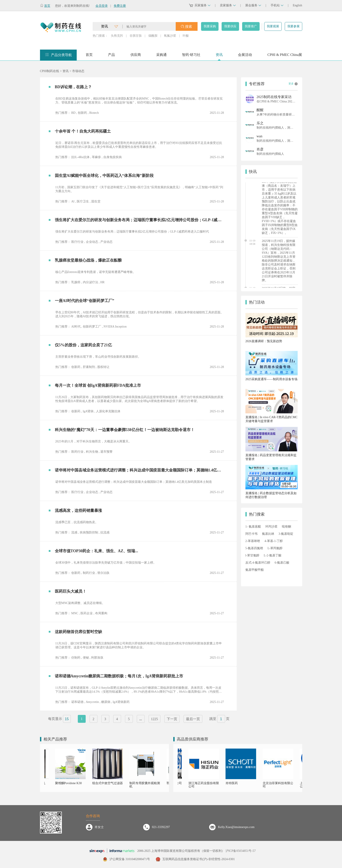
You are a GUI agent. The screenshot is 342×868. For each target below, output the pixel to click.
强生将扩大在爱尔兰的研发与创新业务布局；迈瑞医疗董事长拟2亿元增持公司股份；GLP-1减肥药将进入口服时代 (139, 220)
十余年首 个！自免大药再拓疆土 (83, 131)
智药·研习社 (191, 56)
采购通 (161, 56)
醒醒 (260, 110)
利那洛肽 (97, 658)
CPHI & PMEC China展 (285, 56)
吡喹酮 (286, 527)
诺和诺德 (77, 702)
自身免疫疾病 (113, 157)
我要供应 (230, 26)
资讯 (219, 56)
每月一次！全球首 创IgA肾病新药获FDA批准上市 (98, 385)
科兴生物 (92, 452)
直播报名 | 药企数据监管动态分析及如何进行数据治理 (271, 495)
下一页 (172, 719)
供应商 (136, 56)
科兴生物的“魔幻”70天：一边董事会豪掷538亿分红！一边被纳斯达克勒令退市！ (125, 430)
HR (102, 282)
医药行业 (77, 452)
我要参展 (293, 26)
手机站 (277, 5)
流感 (74, 532)
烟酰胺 (153, 36)
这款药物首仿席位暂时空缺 (78, 632)
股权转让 (103, 367)
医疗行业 (77, 242)
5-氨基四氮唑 (254, 548)
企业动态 (92, 242)
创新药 (82, 113)
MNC (75, 613)
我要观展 (273, 26)
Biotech (94, 113)
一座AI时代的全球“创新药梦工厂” (85, 301)
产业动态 (106, 242)
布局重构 (101, 613)
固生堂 (96, 201)
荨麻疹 (96, 157)
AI (73, 201)
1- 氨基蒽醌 (253, 527)
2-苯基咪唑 (253, 541)
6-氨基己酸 (282, 563)
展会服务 (253, 5)
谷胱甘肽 (136, 36)
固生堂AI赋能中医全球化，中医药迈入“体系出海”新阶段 (104, 176)
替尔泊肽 (103, 573)
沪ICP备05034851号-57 (241, 851)
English (298, 5)
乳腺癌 (76, 282)
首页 (47, 6)
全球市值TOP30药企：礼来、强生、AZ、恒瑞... (96, 551)
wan (260, 136)
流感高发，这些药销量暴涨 (78, 511)
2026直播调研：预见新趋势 (264, 341)
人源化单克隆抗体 (108, 411)
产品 (111, 56)
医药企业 (87, 613)
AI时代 (76, 327)
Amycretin (92, 702)
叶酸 (186, 36)
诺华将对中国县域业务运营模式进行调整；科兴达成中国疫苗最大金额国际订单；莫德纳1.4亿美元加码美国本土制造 (139, 470)
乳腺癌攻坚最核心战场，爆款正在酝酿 (88, 260)
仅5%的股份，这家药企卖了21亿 (83, 345)
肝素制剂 (89, 367)
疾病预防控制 (89, 532)
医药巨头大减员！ (71, 591)
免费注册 (120, 6)
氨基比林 (268, 534)
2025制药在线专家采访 (274, 97)
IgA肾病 (88, 411)
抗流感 (105, 532)
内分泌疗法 (90, 282)
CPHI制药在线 (50, 71)
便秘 (86, 658)
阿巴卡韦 (252, 534)
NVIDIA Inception (115, 327)
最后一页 (193, 719)
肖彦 (260, 149)
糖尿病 (106, 702)
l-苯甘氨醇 (253, 555)
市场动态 (78, 71)
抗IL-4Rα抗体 (80, 157)
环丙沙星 (271, 527)
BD (73, 113)
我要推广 (251, 26)
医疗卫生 (83, 201)
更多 (293, 84)
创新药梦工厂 (92, 327)
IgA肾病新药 (121, 702)
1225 (155, 719)
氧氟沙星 (170, 36)
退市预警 (106, 452)
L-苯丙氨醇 (275, 548)
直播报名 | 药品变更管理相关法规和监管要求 (271, 457)
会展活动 (245, 56)
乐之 (260, 123)
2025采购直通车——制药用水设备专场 (271, 379)
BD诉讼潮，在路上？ (73, 87)
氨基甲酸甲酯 (255, 570)
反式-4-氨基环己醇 (258, 563)
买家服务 (202, 5)
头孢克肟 (117, 36)
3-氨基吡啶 (286, 534)
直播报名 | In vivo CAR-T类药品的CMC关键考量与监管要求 (271, 419)
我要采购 (210, 26)
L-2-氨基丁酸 (273, 555)
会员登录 (102, 6)
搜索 (189, 27)
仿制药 (76, 658)
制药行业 (89, 573)
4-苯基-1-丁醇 (274, 541)
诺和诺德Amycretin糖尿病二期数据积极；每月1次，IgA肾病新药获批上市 (119, 676)
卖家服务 (228, 5)
